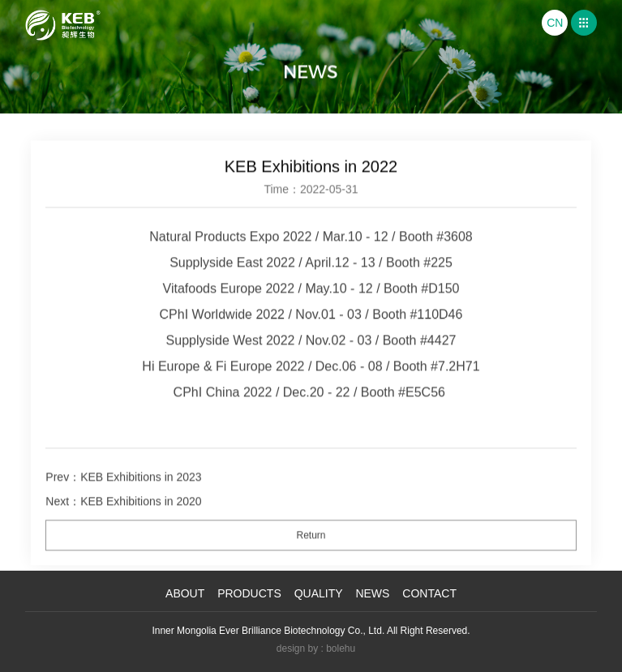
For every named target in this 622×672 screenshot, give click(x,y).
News (372, 593)
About (185, 593)
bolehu (341, 648)
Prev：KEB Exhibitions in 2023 (123, 486)
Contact (429, 593)
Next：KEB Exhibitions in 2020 (123, 511)
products (249, 593)
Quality (319, 593)
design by (297, 648)
